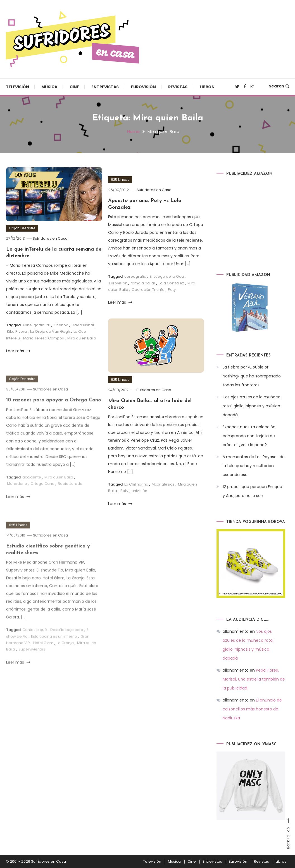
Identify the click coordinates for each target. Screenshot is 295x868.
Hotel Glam (43, 655)
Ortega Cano (42, 496)
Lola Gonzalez (171, 283)
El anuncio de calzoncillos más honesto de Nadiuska (252, 709)
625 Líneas (120, 179)
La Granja (65, 655)
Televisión (17, 87)
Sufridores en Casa (50, 238)
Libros (207, 87)
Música (49, 87)
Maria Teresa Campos (44, 338)
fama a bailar (143, 283)
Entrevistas (105, 87)
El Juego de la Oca (167, 276)
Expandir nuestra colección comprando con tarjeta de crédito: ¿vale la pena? (249, 436)
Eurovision (118, 283)
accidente (32, 489)
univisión (139, 491)
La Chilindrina (136, 484)
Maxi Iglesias (163, 484)
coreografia (135, 276)
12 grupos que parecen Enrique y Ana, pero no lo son (252, 491)
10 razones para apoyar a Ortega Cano (54, 412)
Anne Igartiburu (36, 325)
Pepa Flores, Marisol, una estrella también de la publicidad (254, 679)
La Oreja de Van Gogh (50, 331)
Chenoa (61, 325)
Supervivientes (32, 661)
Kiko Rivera (17, 331)
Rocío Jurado (70, 496)
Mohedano (17, 496)
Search (279, 86)
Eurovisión (143, 87)
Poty (172, 290)
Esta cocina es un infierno (54, 649)
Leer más (18, 351)
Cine (74, 87)
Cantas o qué (35, 642)
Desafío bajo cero (67, 642)
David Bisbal (83, 325)
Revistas (178, 87)
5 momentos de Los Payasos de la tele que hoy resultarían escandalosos (254, 466)
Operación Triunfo (148, 290)
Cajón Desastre (22, 228)
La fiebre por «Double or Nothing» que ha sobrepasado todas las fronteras (252, 376)
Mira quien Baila (82, 338)
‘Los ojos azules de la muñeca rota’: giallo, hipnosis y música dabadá (252, 406)
